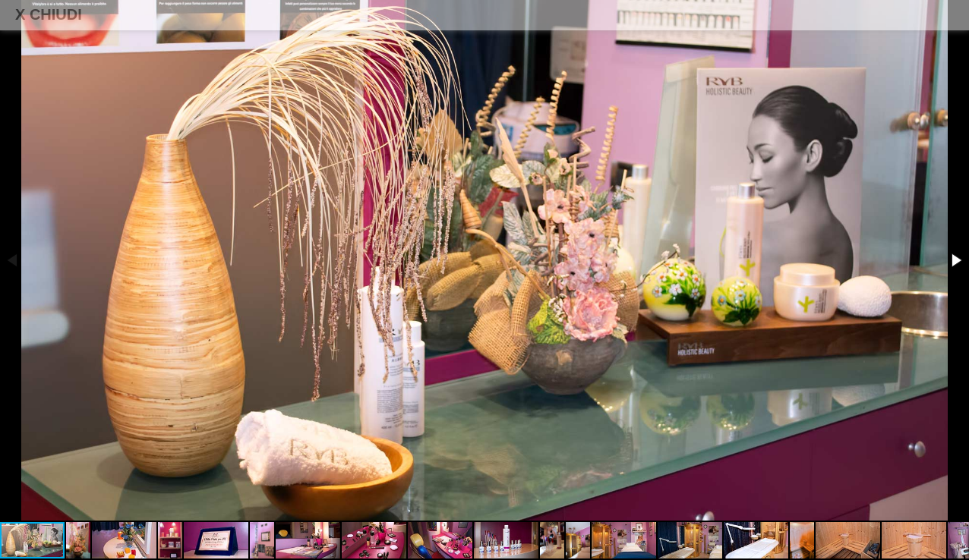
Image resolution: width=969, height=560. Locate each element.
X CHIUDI (49, 14)
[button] (955, 260)
